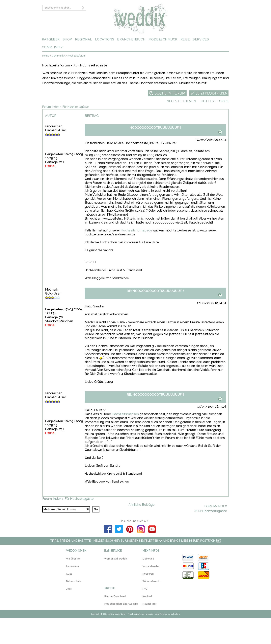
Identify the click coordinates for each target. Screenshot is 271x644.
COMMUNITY (52, 47)
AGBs (69, 574)
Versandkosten (151, 566)
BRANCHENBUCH (131, 39)
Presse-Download (115, 596)
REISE (185, 39)
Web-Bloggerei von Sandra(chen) (107, 278)
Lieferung (148, 559)
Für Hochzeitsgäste (76, 107)
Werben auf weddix (116, 559)
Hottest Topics (215, 101)
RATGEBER (51, 39)
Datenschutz (74, 581)
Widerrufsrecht (152, 581)
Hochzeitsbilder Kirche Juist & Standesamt (113, 270)
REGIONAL (84, 39)
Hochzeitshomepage (136, 230)
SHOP (67, 39)
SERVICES (201, 39)
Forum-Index (51, 107)
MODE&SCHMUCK (163, 39)
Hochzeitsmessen (125, 414)
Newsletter (149, 604)
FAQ (145, 589)
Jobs (69, 589)
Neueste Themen (181, 101)
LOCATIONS (105, 39)
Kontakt (147, 596)
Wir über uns (73, 559)
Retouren (148, 574)
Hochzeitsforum (77, 56)
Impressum (72, 566)
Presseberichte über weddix (121, 604)
